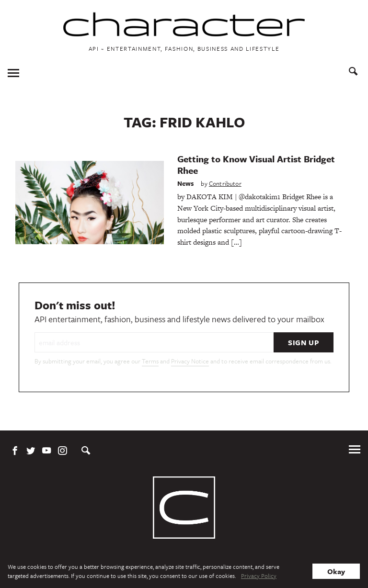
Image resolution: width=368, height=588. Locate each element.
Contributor (225, 183)
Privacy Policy (259, 576)
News (186, 183)
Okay (336, 571)
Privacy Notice (190, 361)
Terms (150, 361)
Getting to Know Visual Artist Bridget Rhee (256, 164)
